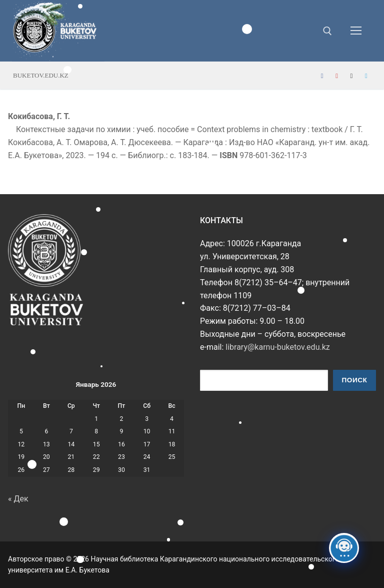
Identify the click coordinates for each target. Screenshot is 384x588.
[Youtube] (337, 76)
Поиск (355, 380)
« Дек (18, 499)
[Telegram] (366, 76)
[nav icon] (356, 31)
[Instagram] (351, 76)
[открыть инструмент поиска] (327, 31)
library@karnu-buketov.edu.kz (277, 347)
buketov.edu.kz (41, 75)
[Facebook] (322, 76)
